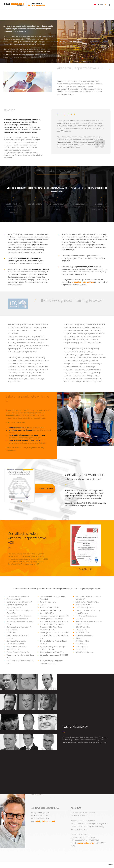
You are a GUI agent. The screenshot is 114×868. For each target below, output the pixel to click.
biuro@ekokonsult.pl (86, 843)
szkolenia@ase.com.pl (45, 821)
